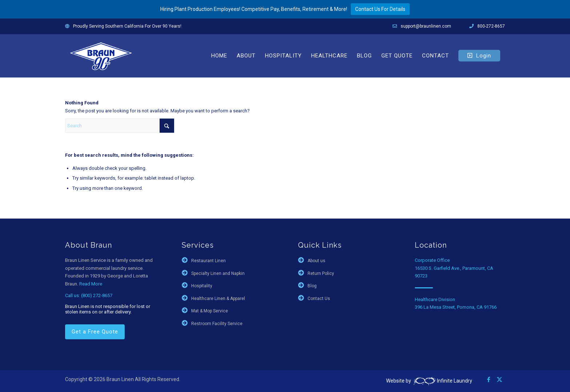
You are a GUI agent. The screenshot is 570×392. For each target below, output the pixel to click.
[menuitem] (219, 56)
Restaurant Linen (208, 261)
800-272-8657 (491, 26)
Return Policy (321, 273)
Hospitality (202, 286)
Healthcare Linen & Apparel (218, 299)
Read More (91, 284)
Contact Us (319, 299)
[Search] (120, 126)
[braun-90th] (101, 56)
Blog (312, 286)
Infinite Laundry (442, 381)
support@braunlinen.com (426, 26)
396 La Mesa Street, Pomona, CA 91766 (456, 307)
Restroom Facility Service (217, 324)
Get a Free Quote (95, 332)
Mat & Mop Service (210, 311)
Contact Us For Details (380, 9)
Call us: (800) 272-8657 (89, 295)
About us (316, 261)
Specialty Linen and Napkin (218, 273)
